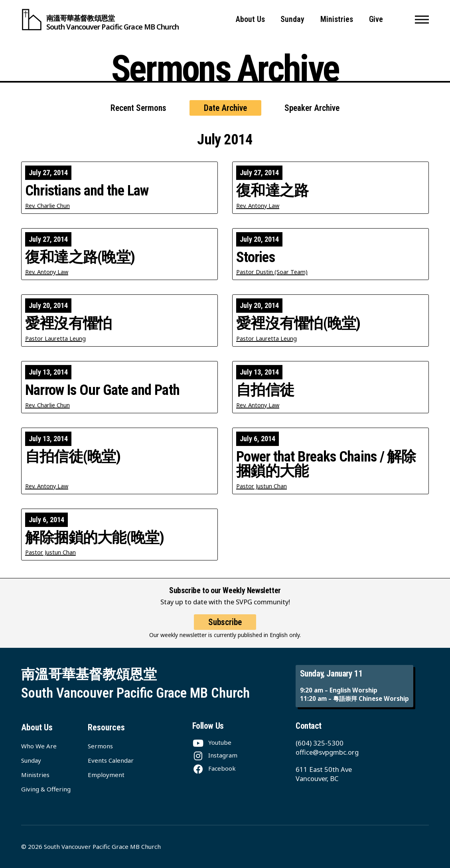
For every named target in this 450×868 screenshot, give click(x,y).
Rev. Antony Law (258, 206)
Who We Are (39, 746)
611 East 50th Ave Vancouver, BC (324, 774)
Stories (256, 257)
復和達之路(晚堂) (80, 257)
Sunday (292, 19)
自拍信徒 (265, 390)
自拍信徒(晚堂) (73, 457)
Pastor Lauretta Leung (55, 338)
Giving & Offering (46, 789)
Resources (106, 727)
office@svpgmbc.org (327, 752)
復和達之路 (272, 191)
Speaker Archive (312, 108)
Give (376, 19)
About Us (250, 19)
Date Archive (225, 108)
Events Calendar (111, 760)
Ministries (337, 19)
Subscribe (225, 628)
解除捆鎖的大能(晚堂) (95, 538)
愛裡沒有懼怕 (69, 324)
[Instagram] (215, 755)
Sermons (100, 746)
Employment (106, 775)
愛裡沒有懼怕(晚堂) (298, 324)
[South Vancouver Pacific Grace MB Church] (100, 20)
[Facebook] (214, 768)
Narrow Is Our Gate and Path (102, 390)
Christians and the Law (87, 191)
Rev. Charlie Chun (47, 206)
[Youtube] (212, 742)
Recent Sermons (138, 108)
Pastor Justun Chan (262, 486)
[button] (422, 20)
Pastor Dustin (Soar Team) (272, 272)
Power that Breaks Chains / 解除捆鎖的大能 (326, 464)
